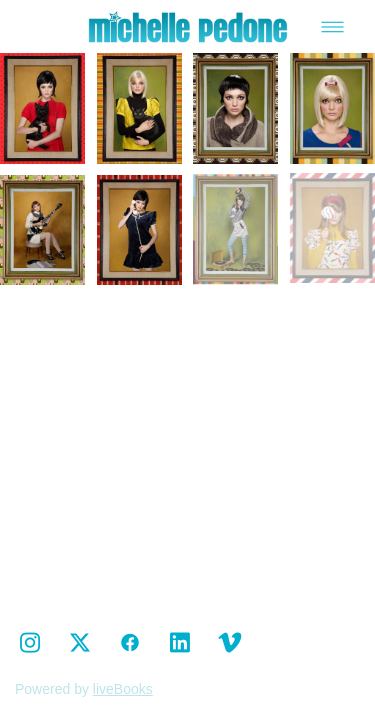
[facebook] (130, 643)
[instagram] (30, 643)
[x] (80, 643)
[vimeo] (230, 643)
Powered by (84, 689)
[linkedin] (180, 643)
